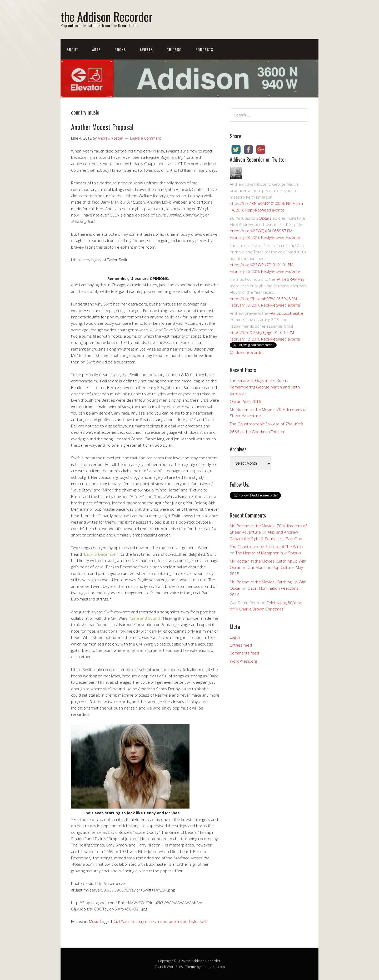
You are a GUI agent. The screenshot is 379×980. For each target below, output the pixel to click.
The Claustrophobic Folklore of (266, 424)
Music (94, 921)
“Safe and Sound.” (146, 618)
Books (120, 49)
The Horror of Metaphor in (268, 553)
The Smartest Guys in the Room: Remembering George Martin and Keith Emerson (265, 387)
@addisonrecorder (247, 352)
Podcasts (204, 49)
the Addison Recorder (107, 16)
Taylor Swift (198, 921)
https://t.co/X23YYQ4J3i (250, 231)
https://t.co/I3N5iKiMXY (250, 203)
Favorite (277, 210)
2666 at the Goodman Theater (257, 432)
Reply (250, 210)
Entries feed (241, 645)
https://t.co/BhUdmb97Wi (253, 299)
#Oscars (264, 218)
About (73, 49)
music (162, 921)
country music (143, 921)
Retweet (263, 210)
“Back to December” (101, 554)
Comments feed (244, 653)
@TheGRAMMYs (290, 279)
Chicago (174, 49)
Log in (235, 637)
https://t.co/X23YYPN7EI (251, 265)
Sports (146, 49)
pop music (178, 921)
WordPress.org (243, 661)
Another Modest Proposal (102, 127)
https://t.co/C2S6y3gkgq (251, 332)
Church (160, 967)
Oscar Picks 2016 (245, 401)
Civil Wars (122, 921)
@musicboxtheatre (286, 313)
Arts (96, 49)
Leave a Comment (146, 138)
